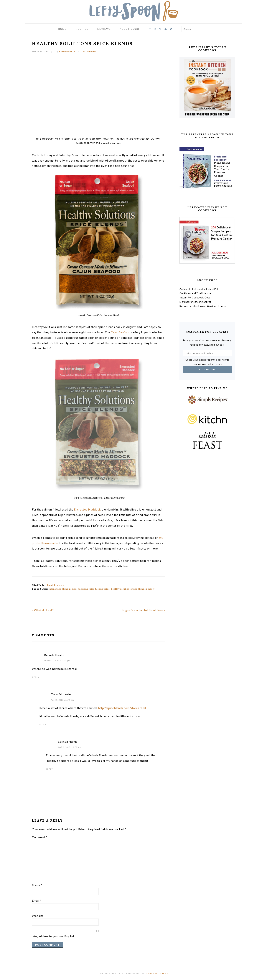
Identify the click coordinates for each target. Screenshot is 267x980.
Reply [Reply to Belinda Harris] (36, 677)
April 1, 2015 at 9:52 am (69, 747)
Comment (40, 837)
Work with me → (217, 306)
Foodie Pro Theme (157, 973)
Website (38, 916)
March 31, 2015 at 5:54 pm (57, 660)
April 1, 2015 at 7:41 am (62, 700)
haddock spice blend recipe (94, 589)
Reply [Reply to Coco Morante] (43, 725)
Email (37, 900)
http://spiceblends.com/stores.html (122, 708)
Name (37, 885)
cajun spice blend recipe (62, 589)
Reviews (59, 585)
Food (50, 585)
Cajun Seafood (121, 332)
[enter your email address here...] (207, 353)
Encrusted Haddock (87, 509)
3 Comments (89, 52)
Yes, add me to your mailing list (98, 934)
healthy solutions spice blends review (133, 589)
